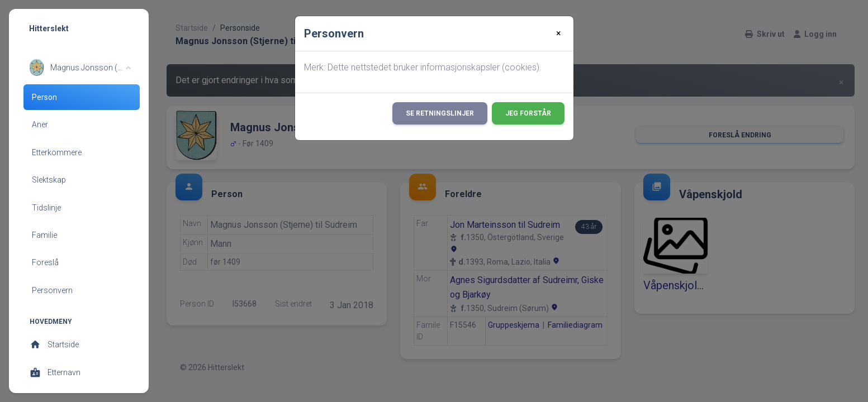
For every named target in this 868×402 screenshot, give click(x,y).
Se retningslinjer (440, 113)
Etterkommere (57, 152)
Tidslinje (46, 208)
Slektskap (49, 180)
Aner (40, 125)
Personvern (52, 290)
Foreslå (45, 262)
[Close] (559, 33)
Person (44, 97)
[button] (80, 68)
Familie (44, 235)
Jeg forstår (528, 113)
